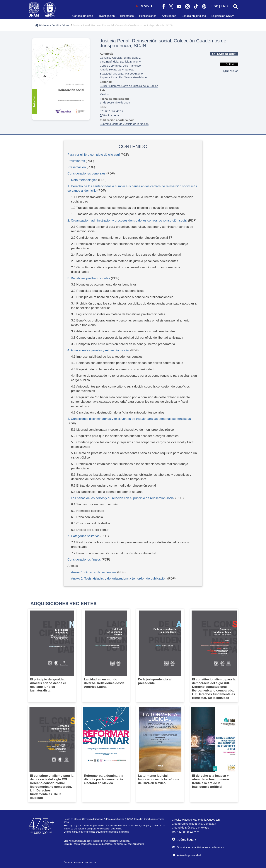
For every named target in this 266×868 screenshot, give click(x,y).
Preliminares (76, 161)
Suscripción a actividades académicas (198, 847)
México (104, 94)
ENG (224, 6)
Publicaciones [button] (149, 16)
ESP (215, 6)
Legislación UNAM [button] (224, 16)
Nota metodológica (84, 180)
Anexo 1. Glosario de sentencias (94, 572)
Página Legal (110, 115)
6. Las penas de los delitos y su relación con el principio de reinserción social (121, 498)
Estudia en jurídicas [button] (195, 16)
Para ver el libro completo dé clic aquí (94, 155)
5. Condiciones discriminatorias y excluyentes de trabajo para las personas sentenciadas (129, 419)
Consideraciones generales (86, 173)
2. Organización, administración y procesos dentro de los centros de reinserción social (127, 221)
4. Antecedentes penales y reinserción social (98, 350)
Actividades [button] (170, 16)
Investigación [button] (108, 16)
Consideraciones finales (84, 560)
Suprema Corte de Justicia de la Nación (124, 124)
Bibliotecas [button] (128, 16)
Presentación (77, 167)
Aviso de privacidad (187, 855)
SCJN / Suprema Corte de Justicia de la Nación (129, 86)
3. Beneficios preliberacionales (89, 278)
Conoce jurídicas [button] (84, 16)
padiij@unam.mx (136, 844)
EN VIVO (144, 6)
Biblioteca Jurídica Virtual (53, 25)
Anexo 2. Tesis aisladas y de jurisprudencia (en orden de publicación (119, 579)
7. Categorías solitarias (83, 536)
